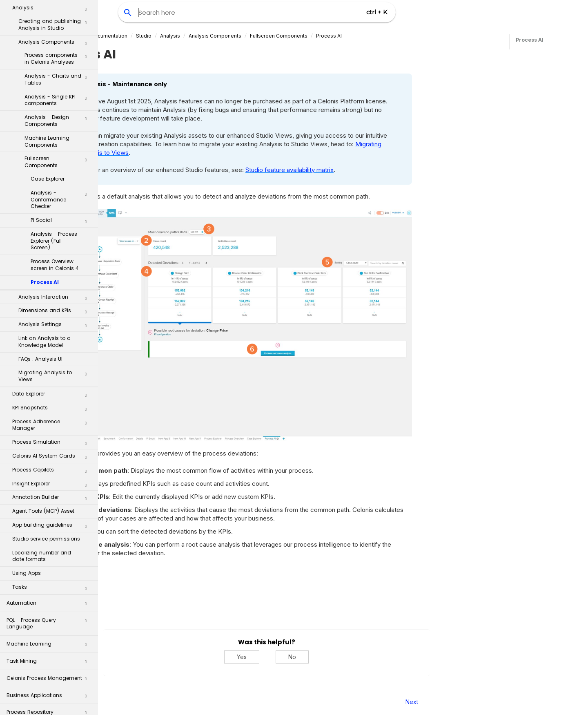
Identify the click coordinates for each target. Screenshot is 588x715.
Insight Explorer (52, 403)
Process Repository (49, 632)
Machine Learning (49, 564)
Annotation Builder (52, 416)
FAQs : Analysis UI (40, 276)
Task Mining (49, 581)
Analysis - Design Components (58, 38)
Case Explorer (48, 96)
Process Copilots (52, 389)
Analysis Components (291, 36)
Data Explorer (52, 313)
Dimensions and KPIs (55, 230)
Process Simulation (52, 361)
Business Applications (49, 615)
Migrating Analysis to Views (55, 293)
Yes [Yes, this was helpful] (318, 657)
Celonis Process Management (49, 598)
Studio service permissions (46, 456)
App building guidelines (52, 444)
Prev (120, 702)
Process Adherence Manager (52, 342)
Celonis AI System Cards (52, 375)
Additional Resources (49, 700)
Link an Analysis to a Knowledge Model (45, 259)
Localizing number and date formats (42, 474)
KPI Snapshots (52, 327)
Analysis (246, 36)
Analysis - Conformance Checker (61, 117)
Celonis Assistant (28, 664)
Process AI (45, 200)
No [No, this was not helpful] (369, 657)
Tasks (52, 506)
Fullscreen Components (58, 79)
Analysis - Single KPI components (58, 18)
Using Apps (27, 490)
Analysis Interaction (55, 216)
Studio (220, 36)
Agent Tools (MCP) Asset (43, 428)
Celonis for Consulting (49, 683)
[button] (86, 18)
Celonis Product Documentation (166, 36)
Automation (49, 523)
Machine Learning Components (47, 59)
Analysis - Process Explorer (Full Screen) (54, 158)
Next (488, 702)
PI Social (61, 139)
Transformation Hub (49, 649)
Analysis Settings (55, 244)
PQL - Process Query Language (49, 541)
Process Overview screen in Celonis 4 (55, 182)
